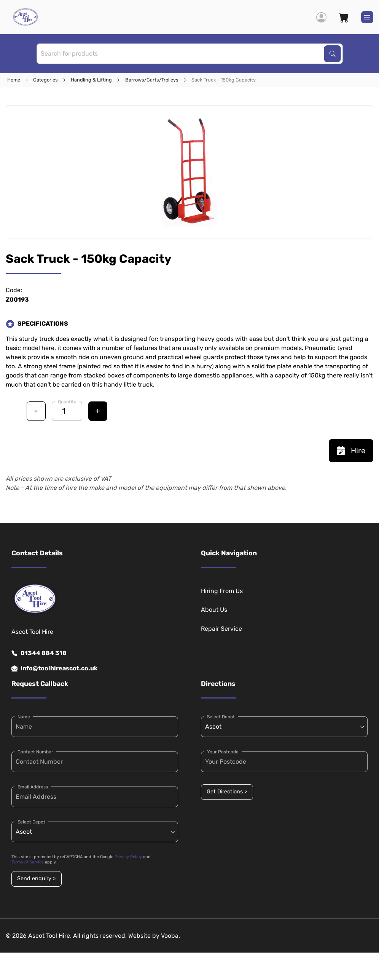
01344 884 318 (39, 653)
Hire (351, 451)
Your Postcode (223, 752)
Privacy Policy (128, 857)
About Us (214, 610)
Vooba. (170, 936)
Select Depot (31, 822)
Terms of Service (28, 862)
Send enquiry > (36, 878)
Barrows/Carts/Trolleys (152, 80)
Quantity (67, 402)
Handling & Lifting (91, 80)
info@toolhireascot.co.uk (54, 668)
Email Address (33, 787)
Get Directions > (227, 792)
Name (24, 717)
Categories (45, 80)
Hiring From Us (222, 591)
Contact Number (35, 752)
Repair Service (221, 629)
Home (14, 80)
